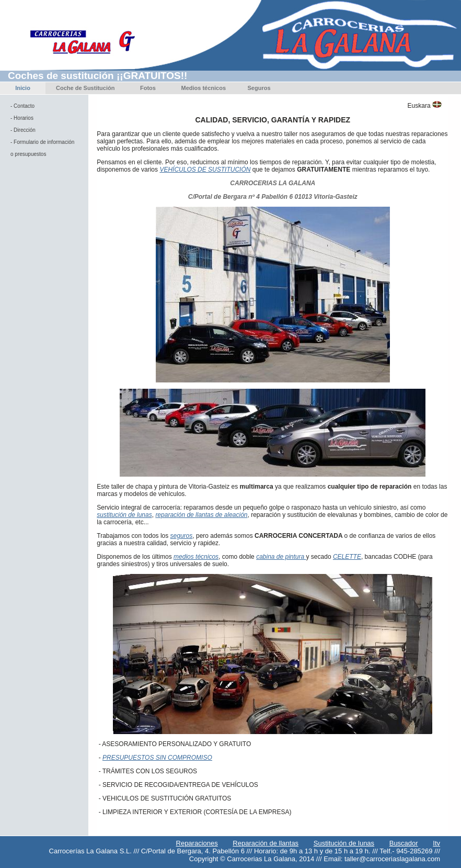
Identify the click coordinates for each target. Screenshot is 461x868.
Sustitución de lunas (344, 843)
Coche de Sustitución (85, 88)
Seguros (259, 88)
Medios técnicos (203, 88)
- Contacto (22, 106)
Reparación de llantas (266, 843)
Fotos (148, 88)
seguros (182, 536)
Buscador (404, 843)
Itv (436, 843)
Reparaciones (197, 843)
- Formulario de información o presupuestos (42, 148)
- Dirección (23, 130)
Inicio (23, 88)
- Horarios (22, 118)
